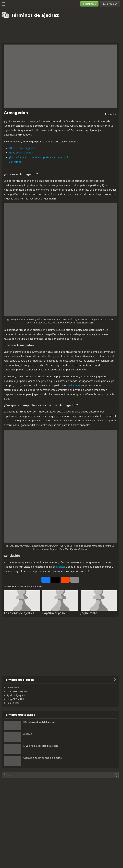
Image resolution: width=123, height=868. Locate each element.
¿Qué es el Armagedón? (23, 148)
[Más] (75, 580)
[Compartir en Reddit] (65, 580)
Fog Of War (13, 703)
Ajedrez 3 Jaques (16, 695)
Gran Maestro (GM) (17, 691)
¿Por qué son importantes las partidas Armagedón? (39, 157)
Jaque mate (89, 613)
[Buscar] (60, 775)
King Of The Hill (15, 699)
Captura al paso (54, 613)
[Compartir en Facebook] (46, 580)
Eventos (61, 567)
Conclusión (15, 162)
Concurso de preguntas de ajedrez (42, 758)
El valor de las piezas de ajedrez (41, 746)
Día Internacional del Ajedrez (40, 722)
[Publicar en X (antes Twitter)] (55, 580)
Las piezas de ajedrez (19, 613)
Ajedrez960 (73, 385)
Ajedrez (28, 734)
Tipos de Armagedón (21, 152)
